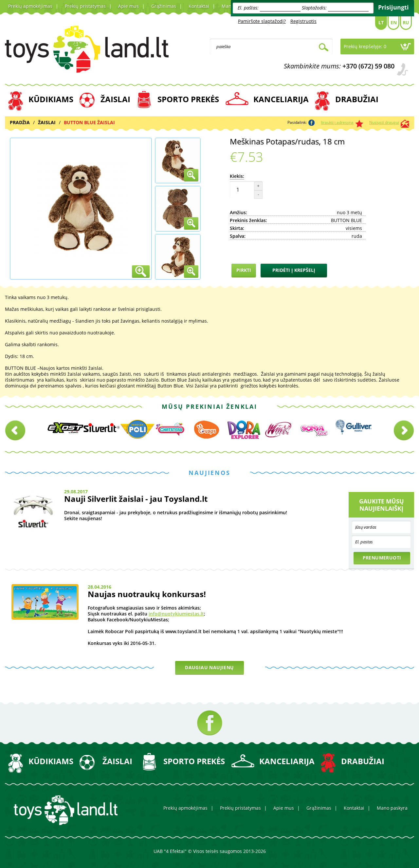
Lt (381, 22)
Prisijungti (393, 7)
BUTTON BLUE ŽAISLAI (89, 122)
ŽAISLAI (115, 99)
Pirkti (244, 270)
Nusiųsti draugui (384, 122)
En (394, 22)
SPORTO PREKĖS (188, 99)
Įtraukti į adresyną (337, 122)
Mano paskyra (392, 808)
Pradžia (20, 122)
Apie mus (128, 6)
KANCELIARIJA (281, 99)
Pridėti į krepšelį (294, 270)
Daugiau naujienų (209, 667)
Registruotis (303, 21)
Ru (406, 22)
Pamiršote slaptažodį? (262, 21)
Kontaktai (199, 6)
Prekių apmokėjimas (30, 6)
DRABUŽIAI (357, 99)
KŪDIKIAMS (51, 99)
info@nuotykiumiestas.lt (176, 614)
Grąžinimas (164, 6)
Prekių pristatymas (85, 6)
